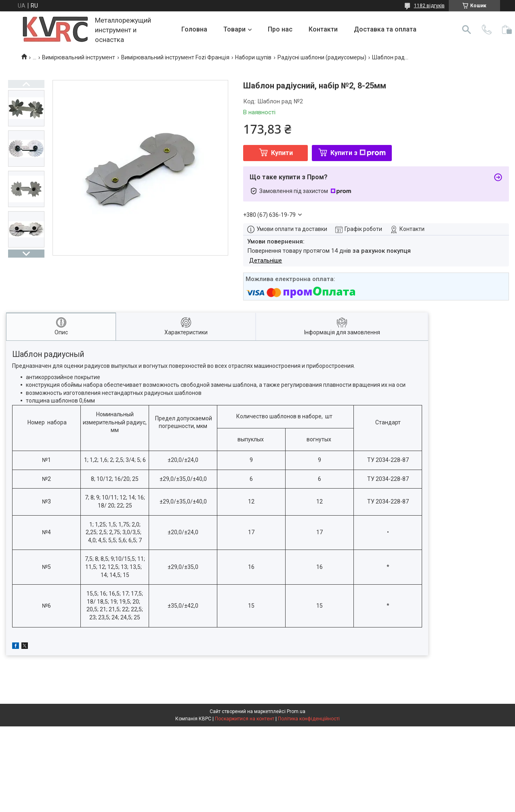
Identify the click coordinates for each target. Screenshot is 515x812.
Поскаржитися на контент (245, 719)
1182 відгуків (429, 6)
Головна (194, 29)
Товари (234, 29)
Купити (282, 153)
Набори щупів (253, 57)
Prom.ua (296, 711)
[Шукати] (467, 29)
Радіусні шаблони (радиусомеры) (322, 57)
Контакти (323, 29)
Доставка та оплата (385, 29)
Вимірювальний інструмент (79, 57)
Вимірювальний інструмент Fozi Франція (175, 57)
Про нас (280, 29)
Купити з (358, 153)
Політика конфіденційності (309, 719)
